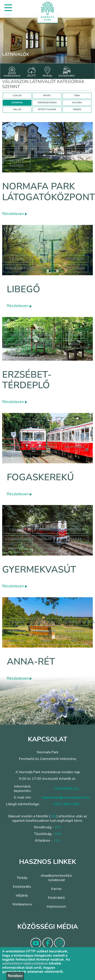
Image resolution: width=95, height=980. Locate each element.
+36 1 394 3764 (66, 804)
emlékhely (46, 344)
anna (46, 641)
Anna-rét (31, 662)
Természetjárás (50, 152)
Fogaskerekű (40, 477)
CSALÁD (17, 96)
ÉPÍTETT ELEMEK (47, 109)
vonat (46, 539)
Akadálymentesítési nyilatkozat (56, 878)
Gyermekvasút (39, 570)
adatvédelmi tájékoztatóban (25, 963)
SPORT (47, 96)
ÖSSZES (77, 109)
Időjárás (22, 895)
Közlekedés (22, 887)
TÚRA (77, 96)
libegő (46, 268)
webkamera (12, 72)
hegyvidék (75, 268)
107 (58, 827)
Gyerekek (17, 152)
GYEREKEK (17, 103)
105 (58, 834)
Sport (46, 143)
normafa (17, 344)
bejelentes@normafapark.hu (66, 797)
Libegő (23, 289)
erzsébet (46, 335)
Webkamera (22, 904)
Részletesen (15, 214)
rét (75, 641)
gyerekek (46, 447)
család (17, 447)
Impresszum (56, 906)
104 (53, 816)
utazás (75, 539)
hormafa (17, 631)
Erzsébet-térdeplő (27, 380)
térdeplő (75, 335)
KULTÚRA (77, 103)
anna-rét (17, 641)
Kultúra (75, 152)
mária (75, 344)
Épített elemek (17, 163)
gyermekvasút (19, 539)
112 (57, 841)
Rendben (15, 976)
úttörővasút (47, 530)
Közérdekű (56, 898)
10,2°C (32, 72)
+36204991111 (66, 789)
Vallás (17, 335)
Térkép (22, 878)
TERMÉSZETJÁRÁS (47, 103)
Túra (75, 143)
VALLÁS (17, 109)
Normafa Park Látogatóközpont (49, 192)
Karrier (56, 889)
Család (17, 143)
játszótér (75, 631)
